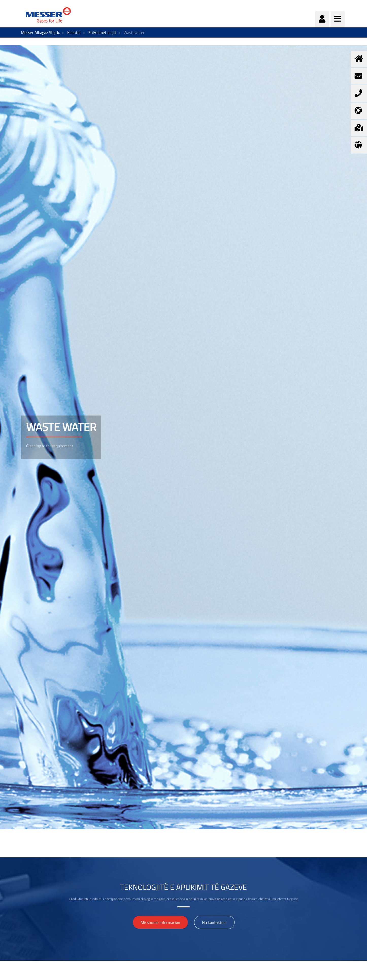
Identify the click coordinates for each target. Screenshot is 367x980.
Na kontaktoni (214, 922)
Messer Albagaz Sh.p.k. (40, 32)
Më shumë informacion (160, 922)
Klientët (74, 32)
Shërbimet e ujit (102, 32)
